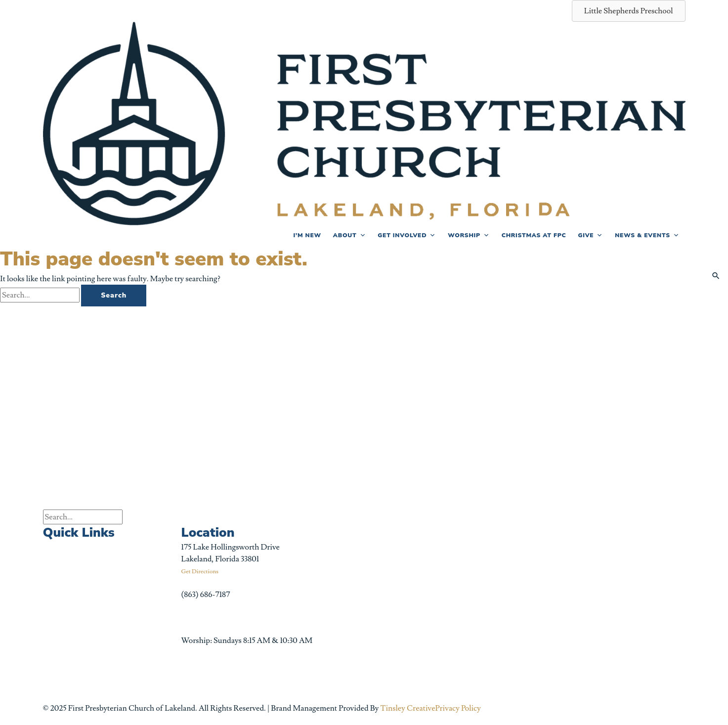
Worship (469, 235)
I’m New (307, 235)
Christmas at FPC (534, 235)
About (349, 235)
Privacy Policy (458, 708)
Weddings (60, 616)
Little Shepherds (142, 599)
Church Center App (148, 668)
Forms (125, 645)
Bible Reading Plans (148, 622)
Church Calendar (72, 570)
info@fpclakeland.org (217, 618)
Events (54, 547)
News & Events (647, 235)
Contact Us (62, 684)
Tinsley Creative (407, 708)
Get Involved (407, 235)
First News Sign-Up (148, 530)
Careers (56, 662)
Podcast (127, 553)
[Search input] (83, 517)
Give (590, 235)
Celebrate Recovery (147, 576)
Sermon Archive (70, 593)
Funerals (57, 639)
